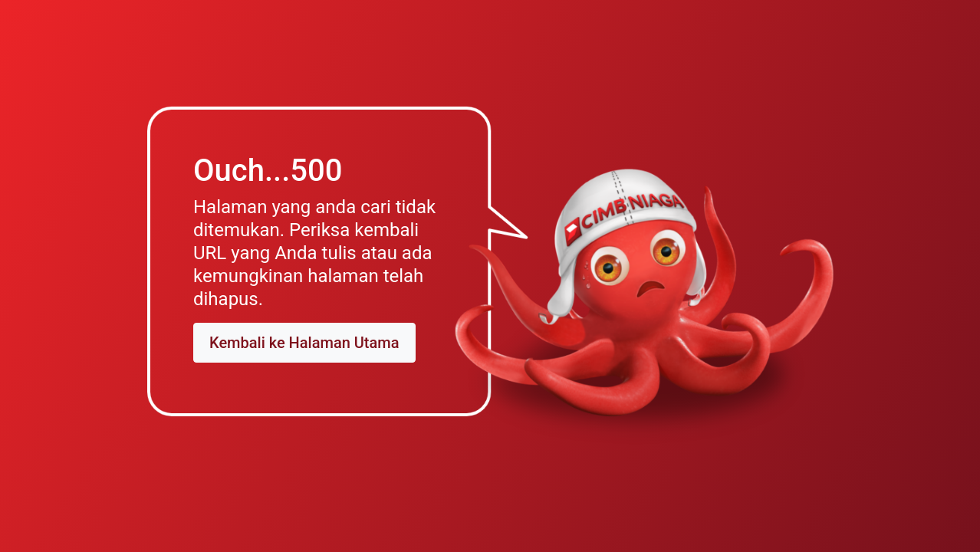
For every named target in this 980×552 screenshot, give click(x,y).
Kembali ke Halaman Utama (304, 343)
